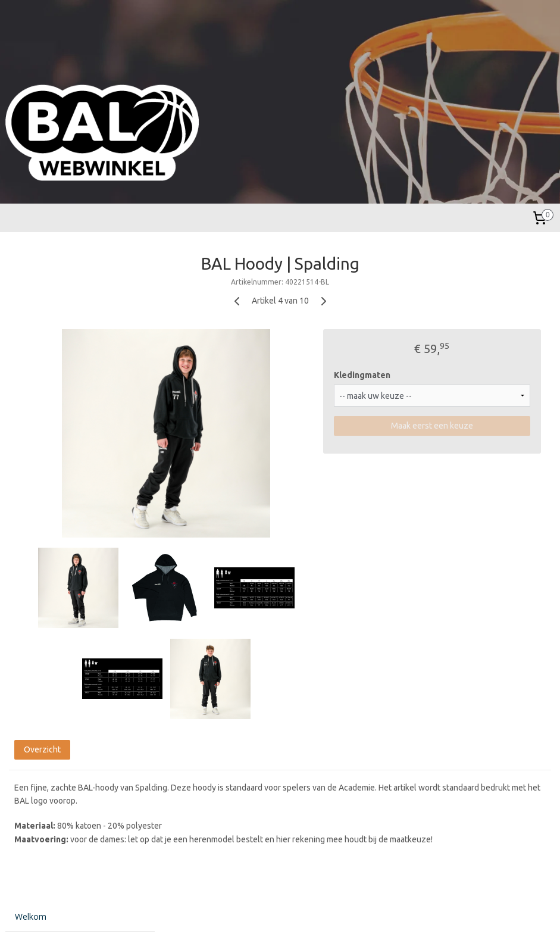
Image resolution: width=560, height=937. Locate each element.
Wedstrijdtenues (46, 403)
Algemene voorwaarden (61, 527)
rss (261, 915)
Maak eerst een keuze (466, 426)
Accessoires (38, 347)
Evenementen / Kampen (61, 451)
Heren (26, 291)
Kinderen (32, 328)
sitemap (239, 915)
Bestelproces (40, 509)
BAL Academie (43, 384)
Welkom (31, 261)
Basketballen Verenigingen (65, 421)
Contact (30, 546)
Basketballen (40, 365)
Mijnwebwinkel (407, 915)
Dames (29, 309)
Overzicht (202, 754)
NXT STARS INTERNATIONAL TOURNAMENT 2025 (72, 474)
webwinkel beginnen (304, 915)
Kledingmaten (431, 375)
